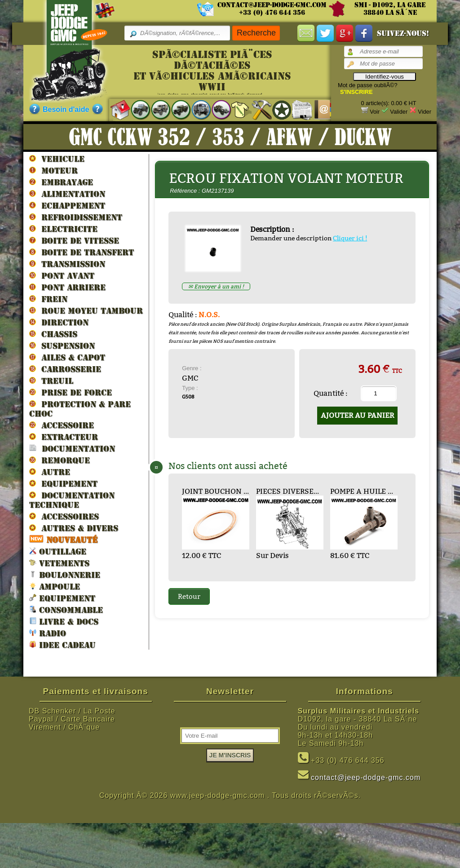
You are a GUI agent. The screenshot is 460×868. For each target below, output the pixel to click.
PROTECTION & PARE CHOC (80, 409)
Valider (399, 112)
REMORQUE (60, 460)
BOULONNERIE (65, 574)
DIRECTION (59, 322)
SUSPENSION (62, 345)
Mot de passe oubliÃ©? (368, 85)
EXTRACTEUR (64, 437)
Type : (190, 388)
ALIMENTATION (67, 194)
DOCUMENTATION (72, 448)
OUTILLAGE (58, 551)
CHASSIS (53, 334)
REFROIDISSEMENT (76, 217)
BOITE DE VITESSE (74, 240)
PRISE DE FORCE (71, 392)
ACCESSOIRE (62, 425)
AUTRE (50, 472)
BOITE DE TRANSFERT (82, 252)
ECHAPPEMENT (67, 205)
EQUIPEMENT (63, 483)
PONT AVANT (62, 275)
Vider (425, 112)
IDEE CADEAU (62, 644)
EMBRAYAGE (61, 182)
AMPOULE (55, 586)
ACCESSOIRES (64, 516)
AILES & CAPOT (67, 357)
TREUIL (51, 381)
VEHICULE (57, 159)
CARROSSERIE (65, 369)
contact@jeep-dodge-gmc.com (272, 5)
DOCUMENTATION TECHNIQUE (72, 500)
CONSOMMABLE (66, 609)
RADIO (48, 633)
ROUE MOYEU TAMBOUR (86, 310)
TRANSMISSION (67, 264)
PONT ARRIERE (67, 287)
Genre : (192, 368)
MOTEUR (53, 170)
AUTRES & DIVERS (74, 528)
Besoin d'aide (66, 109)
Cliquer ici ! (350, 238)
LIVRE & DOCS (64, 621)
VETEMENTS (59, 563)
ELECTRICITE (63, 229)
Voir (375, 112)
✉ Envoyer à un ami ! (216, 286)
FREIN (48, 299)
